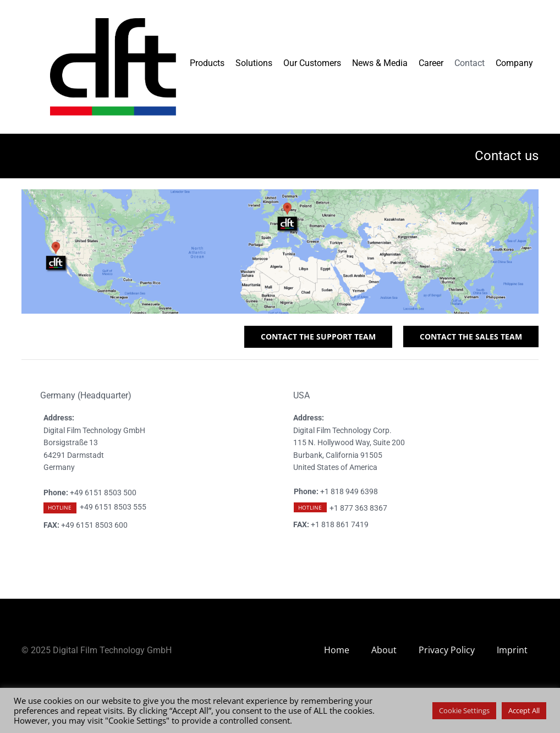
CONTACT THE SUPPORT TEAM (318, 337)
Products (207, 63)
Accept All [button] (524, 710)
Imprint (512, 650)
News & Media (380, 63)
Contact (470, 63)
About (384, 650)
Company (514, 63)
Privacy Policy (447, 650)
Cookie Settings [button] (464, 710)
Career (431, 63)
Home (337, 650)
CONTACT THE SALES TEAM (471, 337)
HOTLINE (60, 507)
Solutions (254, 63)
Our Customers (312, 63)
